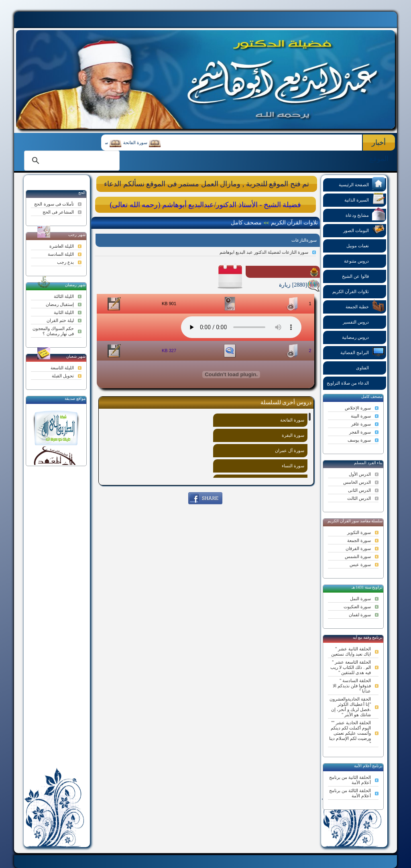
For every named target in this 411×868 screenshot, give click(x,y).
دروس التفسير (364, 321)
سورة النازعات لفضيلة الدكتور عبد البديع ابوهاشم (264, 252)
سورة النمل (360, 599)
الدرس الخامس (357, 482)
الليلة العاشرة (62, 246)
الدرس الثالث (359, 498)
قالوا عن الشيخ (363, 276)
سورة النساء (293, 466)
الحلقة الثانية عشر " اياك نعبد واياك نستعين (351, 651)
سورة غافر (361, 424)
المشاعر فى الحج (58, 212)
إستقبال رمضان (60, 304)
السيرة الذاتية (365, 199)
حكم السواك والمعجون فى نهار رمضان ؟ (53, 331)
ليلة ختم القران (60, 320)
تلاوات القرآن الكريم (359, 291)
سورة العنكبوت (357, 607)
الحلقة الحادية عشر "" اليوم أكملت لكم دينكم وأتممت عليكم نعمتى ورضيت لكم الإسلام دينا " (350, 733)
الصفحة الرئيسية (362, 184)
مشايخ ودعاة (365, 215)
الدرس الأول (360, 474)
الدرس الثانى (359, 490)
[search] (71, 161)
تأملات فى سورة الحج (54, 204)
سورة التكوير (359, 532)
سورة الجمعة (359, 540)
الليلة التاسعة (62, 368)
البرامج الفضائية (363, 352)
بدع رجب (65, 262)
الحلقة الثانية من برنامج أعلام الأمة (350, 780)
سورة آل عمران (290, 450)
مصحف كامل (246, 223)
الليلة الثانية (64, 312)
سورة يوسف (359, 440)
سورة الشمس (358, 556)
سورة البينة (361, 416)
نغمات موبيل (366, 245)
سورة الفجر (360, 432)
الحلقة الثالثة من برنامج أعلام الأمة (350, 793)
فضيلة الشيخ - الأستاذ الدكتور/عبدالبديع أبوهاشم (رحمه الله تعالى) (205, 205)
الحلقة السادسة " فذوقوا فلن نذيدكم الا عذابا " (352, 686)
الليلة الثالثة (64, 296)
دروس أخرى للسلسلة (286, 402)
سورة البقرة (293, 435)
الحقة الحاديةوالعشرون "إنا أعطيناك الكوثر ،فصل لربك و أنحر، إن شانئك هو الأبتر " (350, 707)
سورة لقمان (360, 615)
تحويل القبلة (63, 376)
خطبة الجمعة (365, 306)
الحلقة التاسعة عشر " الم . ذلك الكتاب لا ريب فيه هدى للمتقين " (351, 667)
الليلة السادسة (61, 254)
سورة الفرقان (358, 548)
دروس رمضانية (363, 337)
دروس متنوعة (364, 260)
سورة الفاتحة (132, 143)
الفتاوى (370, 367)
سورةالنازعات (304, 240)
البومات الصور (364, 230)
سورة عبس (360, 564)
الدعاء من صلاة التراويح (356, 382)
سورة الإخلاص (358, 408)
